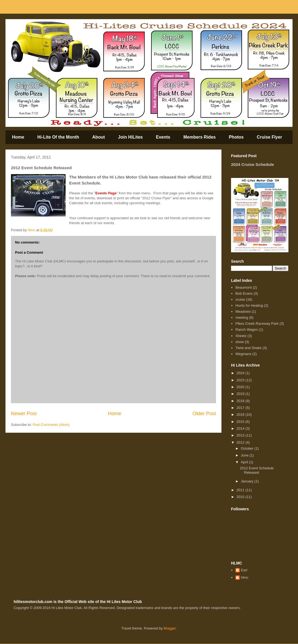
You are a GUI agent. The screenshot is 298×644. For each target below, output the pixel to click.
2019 (241, 394)
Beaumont (243, 287)
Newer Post (24, 414)
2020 (241, 387)
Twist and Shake (248, 348)
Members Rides (200, 137)
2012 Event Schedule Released (257, 470)
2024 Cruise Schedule (252, 164)
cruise (240, 299)
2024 (241, 373)
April (245, 462)
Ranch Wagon (247, 330)
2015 (241, 422)
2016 (241, 415)
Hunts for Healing (249, 305)
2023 (241, 380)
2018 (241, 401)
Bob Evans (244, 293)
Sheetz (241, 336)
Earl (244, 570)
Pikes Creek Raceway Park (257, 324)
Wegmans (243, 354)
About (98, 137)
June (245, 455)
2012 (241, 442)
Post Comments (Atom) (51, 425)
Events (163, 137)
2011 (241, 490)
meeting (242, 317)
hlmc (245, 577)
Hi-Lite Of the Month (58, 137)
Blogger (170, 628)
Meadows (243, 311)
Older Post (204, 414)
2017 (241, 408)
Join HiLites (131, 137)
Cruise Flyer (269, 137)
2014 (241, 428)
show (239, 342)
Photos (236, 137)
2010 (241, 497)
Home (18, 137)
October (248, 448)
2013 (241, 435)
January (248, 481)
